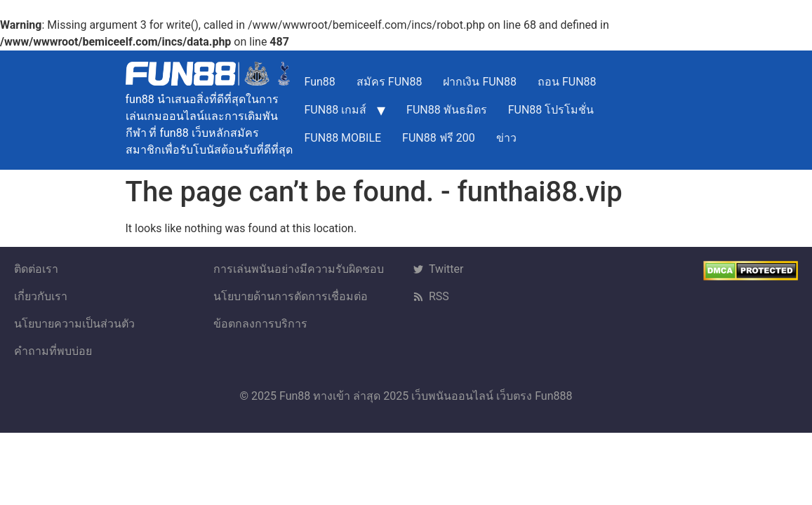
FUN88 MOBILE (343, 138)
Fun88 (320, 82)
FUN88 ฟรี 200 (439, 138)
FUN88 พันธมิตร (447, 110)
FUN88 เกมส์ (336, 110)
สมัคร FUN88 (390, 82)
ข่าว (506, 138)
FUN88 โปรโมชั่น (551, 110)
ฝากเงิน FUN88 (480, 82)
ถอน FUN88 (567, 82)
